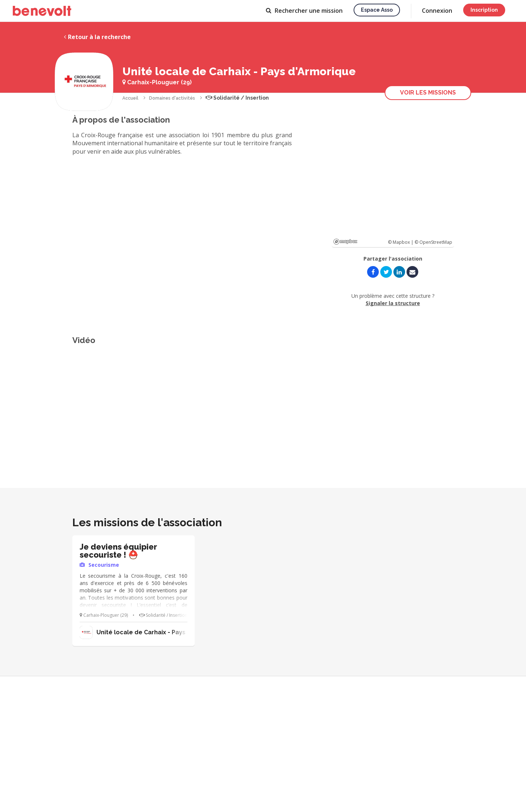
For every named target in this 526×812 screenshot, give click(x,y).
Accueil (130, 98)
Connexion (437, 11)
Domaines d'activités (172, 98)
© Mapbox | (401, 242)
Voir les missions (428, 93)
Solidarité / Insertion (237, 98)
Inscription (484, 10)
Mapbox (345, 242)
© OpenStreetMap (433, 242)
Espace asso (377, 10)
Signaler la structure (393, 303)
